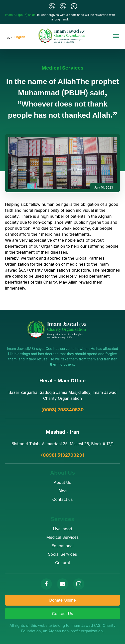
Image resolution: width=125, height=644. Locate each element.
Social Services (63, 554)
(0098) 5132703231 (62, 455)
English (20, 37)
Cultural (62, 563)
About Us (63, 482)
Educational (62, 546)
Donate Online (62, 600)
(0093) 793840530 (63, 410)
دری (9, 37)
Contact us (63, 499)
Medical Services (62, 68)
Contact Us (62, 614)
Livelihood (62, 529)
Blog (63, 491)
